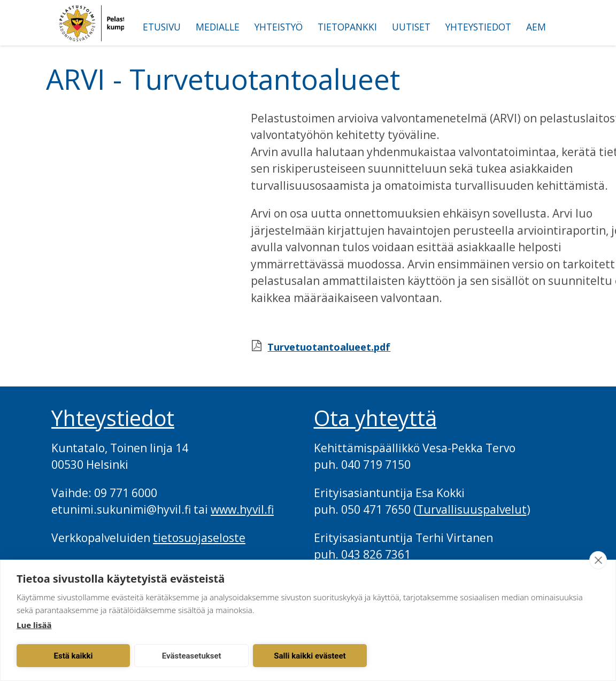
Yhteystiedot (478, 27)
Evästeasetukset (192, 656)
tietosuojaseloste (199, 538)
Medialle (218, 27)
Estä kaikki (74, 656)
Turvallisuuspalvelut (472, 509)
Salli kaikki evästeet (310, 656)
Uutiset (411, 27)
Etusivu (162, 27)
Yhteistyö (279, 27)
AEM (536, 27)
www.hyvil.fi (242, 509)
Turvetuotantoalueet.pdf (329, 347)
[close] (598, 560)
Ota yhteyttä (375, 418)
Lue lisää (34, 625)
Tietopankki (347, 27)
